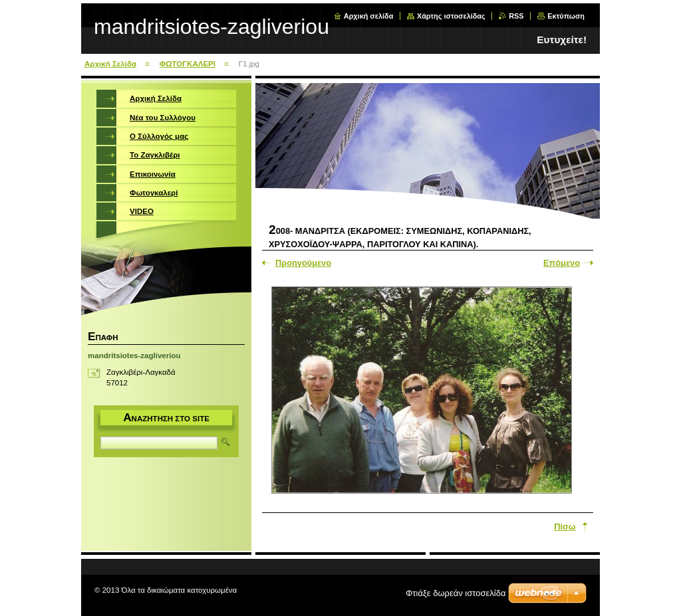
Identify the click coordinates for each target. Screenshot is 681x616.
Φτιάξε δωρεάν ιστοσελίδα (456, 593)
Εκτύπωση (566, 16)
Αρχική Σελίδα (110, 64)
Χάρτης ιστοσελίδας (451, 16)
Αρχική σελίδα (369, 16)
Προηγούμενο (303, 263)
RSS (516, 16)
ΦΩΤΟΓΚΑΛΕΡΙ (188, 64)
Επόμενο (562, 263)
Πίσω (565, 527)
